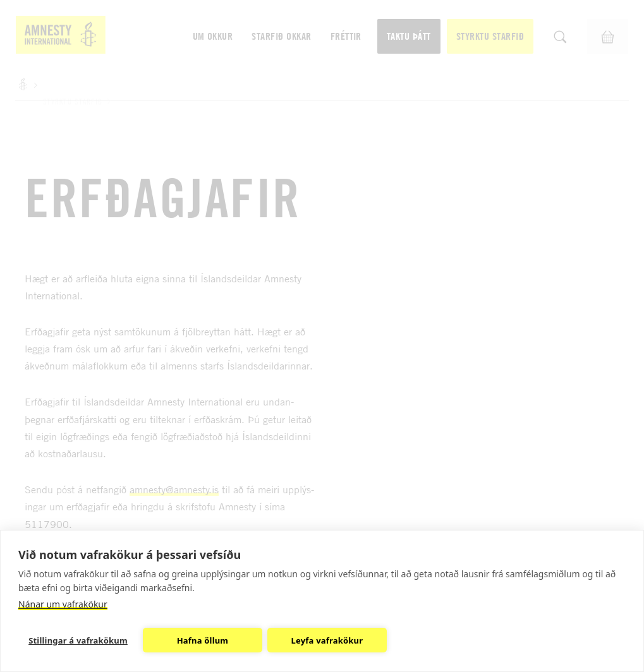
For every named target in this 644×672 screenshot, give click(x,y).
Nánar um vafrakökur (63, 604)
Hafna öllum (203, 640)
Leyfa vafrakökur (327, 640)
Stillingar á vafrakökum (78, 640)
